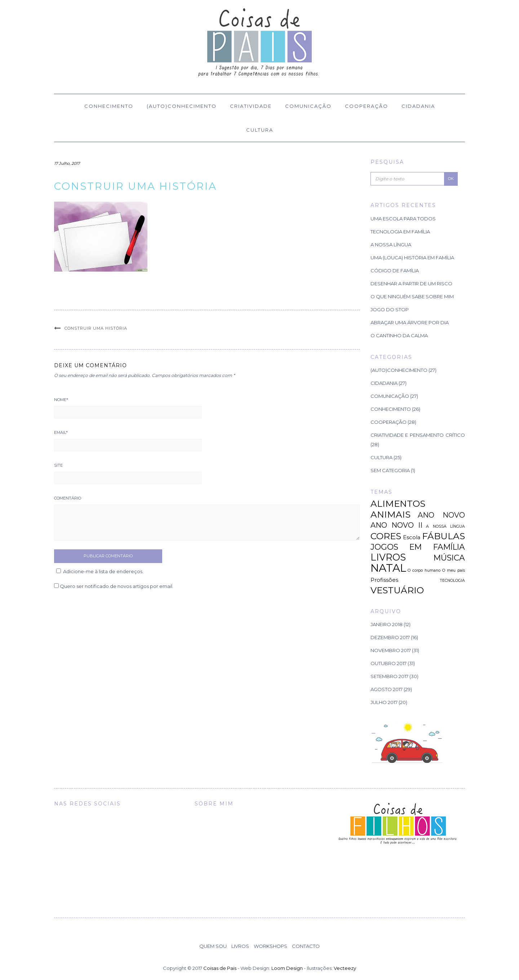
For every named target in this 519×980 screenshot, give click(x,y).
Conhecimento (109, 106)
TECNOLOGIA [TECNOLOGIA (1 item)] (452, 581)
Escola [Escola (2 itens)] (412, 537)
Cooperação (367, 106)
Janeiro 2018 (387, 624)
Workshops (270, 946)
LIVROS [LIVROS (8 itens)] (388, 557)
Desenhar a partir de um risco (411, 284)
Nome (61, 400)
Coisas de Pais (220, 968)
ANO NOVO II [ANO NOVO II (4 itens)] (397, 525)
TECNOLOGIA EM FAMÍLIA (400, 232)
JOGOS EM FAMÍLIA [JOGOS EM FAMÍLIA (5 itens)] (418, 547)
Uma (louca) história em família (412, 258)
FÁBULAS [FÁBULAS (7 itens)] (443, 536)
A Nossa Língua (391, 245)
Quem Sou (213, 946)
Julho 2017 (384, 702)
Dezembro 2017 (390, 637)
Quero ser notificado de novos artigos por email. (117, 586)
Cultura (260, 130)
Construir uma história (96, 328)
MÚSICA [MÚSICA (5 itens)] (449, 558)
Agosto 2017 (387, 689)
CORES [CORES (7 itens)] (386, 536)
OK (451, 179)
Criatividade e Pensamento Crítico (418, 435)
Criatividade (251, 106)
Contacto (306, 946)
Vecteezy (345, 968)
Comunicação (308, 106)
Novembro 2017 (391, 650)
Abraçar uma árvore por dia (410, 322)
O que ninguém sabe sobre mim (412, 296)
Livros (240, 946)
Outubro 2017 (389, 663)
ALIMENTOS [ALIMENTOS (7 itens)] (398, 504)
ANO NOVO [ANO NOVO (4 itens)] (441, 515)
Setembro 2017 (389, 676)
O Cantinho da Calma (399, 335)
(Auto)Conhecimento (182, 106)
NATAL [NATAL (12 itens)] (388, 568)
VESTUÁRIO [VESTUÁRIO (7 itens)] (397, 590)
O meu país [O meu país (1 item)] (454, 570)
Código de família (395, 271)
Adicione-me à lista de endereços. (99, 571)
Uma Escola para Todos (403, 219)
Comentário (68, 498)
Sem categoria (390, 470)
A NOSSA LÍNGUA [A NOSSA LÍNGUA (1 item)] (445, 526)
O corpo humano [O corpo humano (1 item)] (424, 570)
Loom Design (287, 968)
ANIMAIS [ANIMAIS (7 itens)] (391, 514)
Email (61, 432)
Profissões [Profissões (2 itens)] (384, 580)
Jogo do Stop (390, 309)
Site (58, 465)
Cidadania (418, 106)
